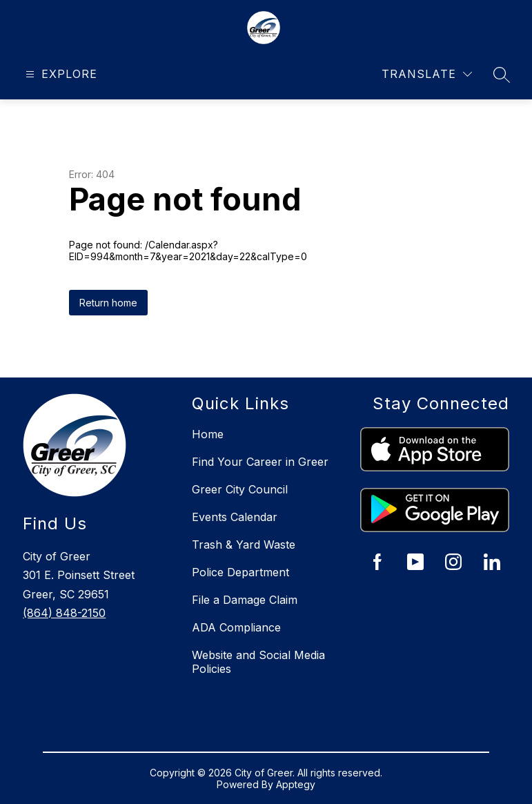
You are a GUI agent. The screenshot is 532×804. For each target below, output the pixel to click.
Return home (108, 303)
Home (208, 434)
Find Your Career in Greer (260, 462)
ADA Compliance (236, 627)
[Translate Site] (427, 74)
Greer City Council (240, 489)
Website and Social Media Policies (258, 662)
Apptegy (296, 784)
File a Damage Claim (245, 600)
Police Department (240, 572)
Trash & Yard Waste (244, 545)
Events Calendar (235, 517)
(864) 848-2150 (64, 613)
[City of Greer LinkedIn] (492, 562)
